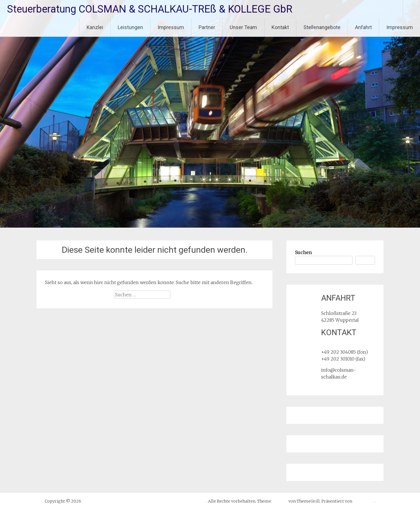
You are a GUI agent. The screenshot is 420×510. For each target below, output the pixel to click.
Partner (207, 27)
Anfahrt (363, 27)
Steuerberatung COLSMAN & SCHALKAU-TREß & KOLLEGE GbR (150, 9)
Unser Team (243, 27)
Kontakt (280, 27)
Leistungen (130, 27)
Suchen (303, 252)
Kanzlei (95, 27)
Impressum (171, 27)
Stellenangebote (322, 27)
